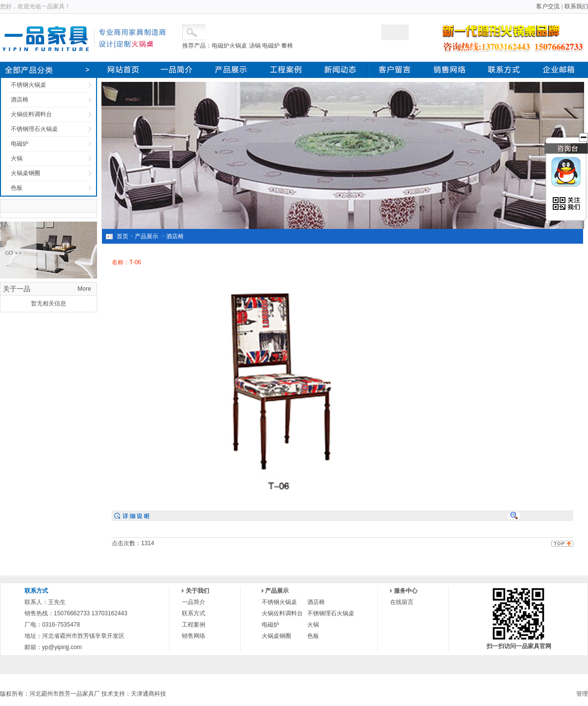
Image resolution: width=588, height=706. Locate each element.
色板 (17, 188)
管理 (582, 694)
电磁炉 (20, 144)
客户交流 (548, 6)
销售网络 (194, 636)
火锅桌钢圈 (25, 173)
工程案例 (194, 625)
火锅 (17, 158)
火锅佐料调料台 (31, 114)
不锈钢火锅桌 (28, 85)
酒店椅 (20, 100)
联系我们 (576, 6)
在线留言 (402, 602)
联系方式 (194, 613)
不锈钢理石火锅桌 (34, 129)
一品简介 (194, 602)
